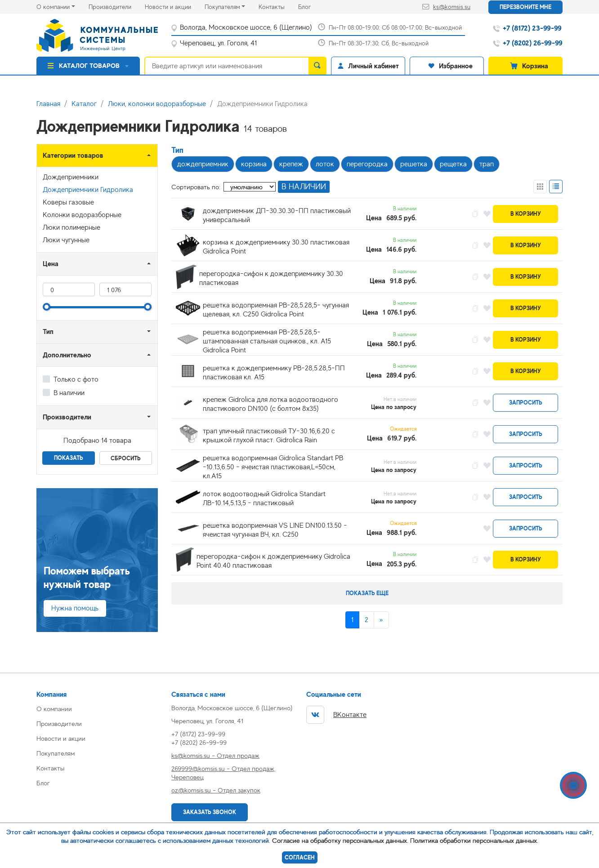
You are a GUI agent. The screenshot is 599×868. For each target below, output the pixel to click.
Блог (311, 6)
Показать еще (367, 593)
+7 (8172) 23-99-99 (198, 734)
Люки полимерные (72, 227)
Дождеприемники (71, 177)
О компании (53, 7)
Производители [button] (67, 417)
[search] (317, 66)
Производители (117, 6)
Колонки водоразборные (82, 215)
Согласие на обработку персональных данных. (340, 840)
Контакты (278, 6)
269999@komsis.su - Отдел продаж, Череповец (223, 773)
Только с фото (76, 379)
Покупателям (222, 7)
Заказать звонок (210, 812)
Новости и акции (175, 6)
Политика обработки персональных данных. (474, 840)
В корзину (526, 214)
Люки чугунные (66, 240)
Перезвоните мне (525, 7)
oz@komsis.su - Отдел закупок (216, 790)
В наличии (69, 393)
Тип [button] (48, 332)
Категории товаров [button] (73, 155)
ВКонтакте (336, 715)
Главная (48, 104)
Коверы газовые (68, 202)
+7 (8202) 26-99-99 (199, 742)
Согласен (300, 857)
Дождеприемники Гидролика (88, 190)
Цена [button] (51, 264)
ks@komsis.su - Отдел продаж (215, 755)
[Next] (381, 620)
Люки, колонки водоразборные (157, 104)
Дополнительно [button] (67, 355)
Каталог (84, 104)
